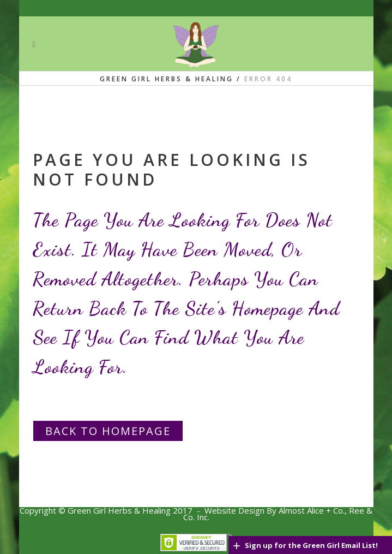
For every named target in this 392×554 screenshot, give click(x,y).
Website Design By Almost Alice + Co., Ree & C (278, 514)
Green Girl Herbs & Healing (167, 79)
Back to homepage (108, 431)
